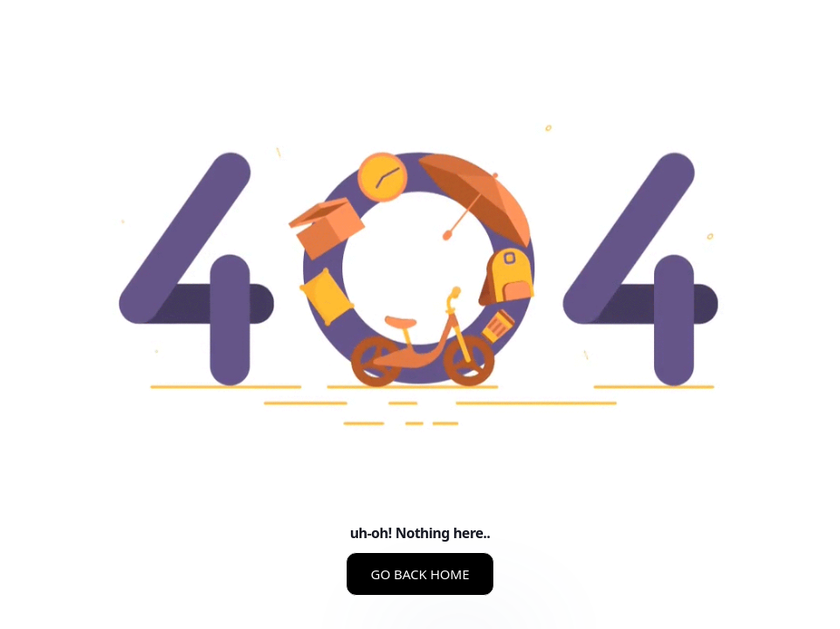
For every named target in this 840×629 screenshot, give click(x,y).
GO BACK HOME (420, 574)
